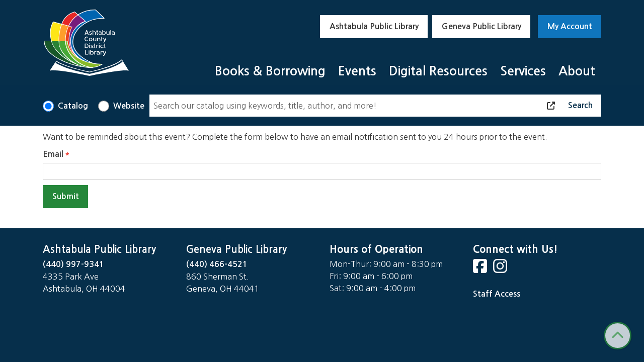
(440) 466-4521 (217, 264)
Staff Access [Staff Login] (497, 294)
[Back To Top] (618, 336)
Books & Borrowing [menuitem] (270, 71)
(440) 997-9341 (73, 264)
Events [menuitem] (357, 71)
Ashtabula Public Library (374, 26)
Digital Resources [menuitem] (438, 71)
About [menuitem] (577, 71)
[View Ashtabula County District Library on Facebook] (481, 269)
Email (53, 154)
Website (129, 106)
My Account (570, 26)
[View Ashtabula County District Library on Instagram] (501, 269)
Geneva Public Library (481, 26)
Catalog (73, 106)
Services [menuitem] (523, 71)
